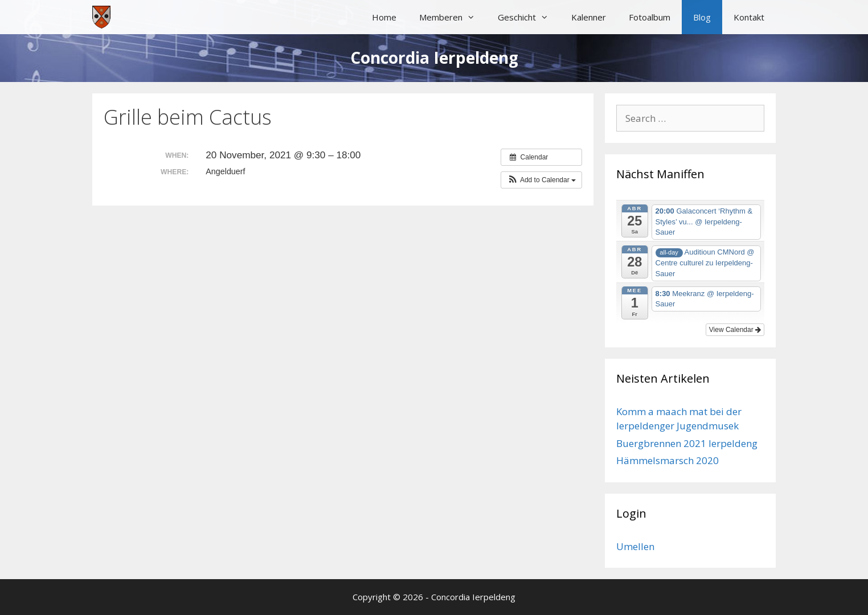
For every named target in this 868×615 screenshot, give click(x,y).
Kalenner (589, 17)
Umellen (635, 546)
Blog (702, 17)
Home (384, 17)
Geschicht (529, 17)
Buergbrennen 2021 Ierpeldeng (687, 443)
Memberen (453, 17)
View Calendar (735, 330)
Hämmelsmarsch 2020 (668, 460)
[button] (541, 180)
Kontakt (749, 17)
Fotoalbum (650, 17)
